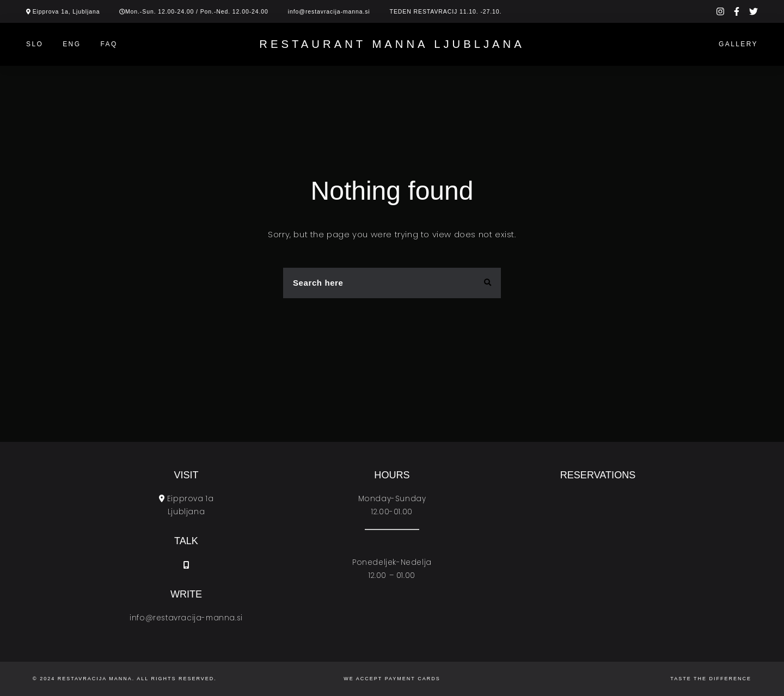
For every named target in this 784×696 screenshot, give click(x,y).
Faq (109, 44)
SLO (35, 44)
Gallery (738, 44)
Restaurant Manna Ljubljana (392, 44)
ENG (72, 44)
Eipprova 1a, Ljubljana (66, 11)
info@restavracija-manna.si (329, 11)
